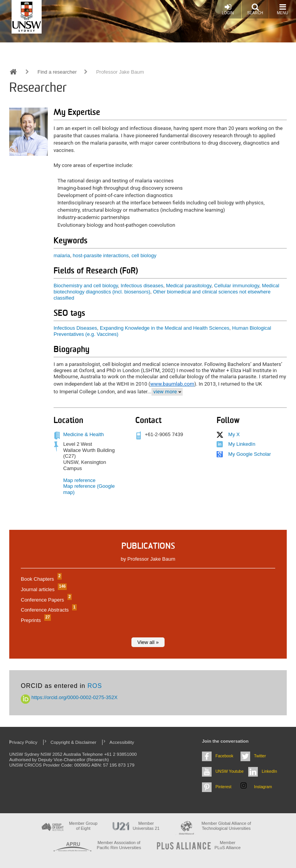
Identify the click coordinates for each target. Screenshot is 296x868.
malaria (62, 255)
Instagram (263, 787)
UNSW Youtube (230, 771)
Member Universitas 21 (146, 826)
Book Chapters (40, 579)
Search (255, 9)
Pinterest (224, 787)
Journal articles (43, 589)
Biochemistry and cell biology (86, 286)
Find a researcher (57, 72)
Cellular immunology (237, 286)
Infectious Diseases (75, 328)
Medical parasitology (189, 286)
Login (228, 9)
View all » (148, 642)
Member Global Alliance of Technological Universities (226, 826)
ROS (95, 686)
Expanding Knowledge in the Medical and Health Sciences (165, 328)
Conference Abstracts (48, 610)
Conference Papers (45, 600)
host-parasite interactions (101, 255)
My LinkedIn (242, 444)
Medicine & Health (84, 434)
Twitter (260, 756)
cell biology (144, 255)
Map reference (79, 480)
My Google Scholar (250, 454)
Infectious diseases (142, 286)
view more (165, 392)
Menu (282, 9)
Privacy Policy (23, 742)
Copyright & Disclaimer (73, 742)
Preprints (35, 620)
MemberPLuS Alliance (228, 845)
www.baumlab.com (172, 384)
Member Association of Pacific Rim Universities (119, 845)
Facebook (224, 756)
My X (234, 434)
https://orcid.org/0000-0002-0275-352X (69, 697)
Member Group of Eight (83, 826)
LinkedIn (269, 771)
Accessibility (122, 742)
